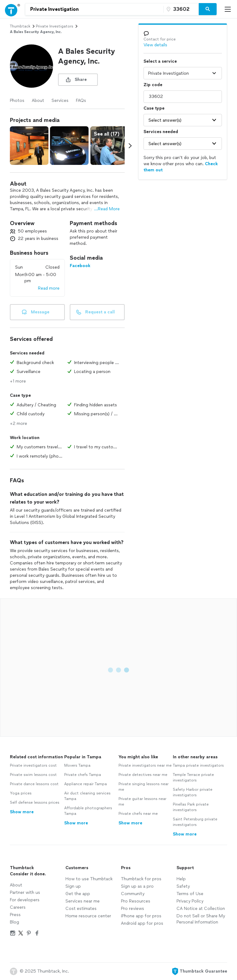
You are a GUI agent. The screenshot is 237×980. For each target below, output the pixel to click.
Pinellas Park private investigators (191, 807)
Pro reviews (133, 909)
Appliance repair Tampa (85, 784)
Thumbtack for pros (141, 879)
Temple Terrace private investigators (193, 777)
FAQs (81, 101)
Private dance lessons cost (34, 784)
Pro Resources (136, 901)
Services (60, 101)
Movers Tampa (77, 765)
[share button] (78, 80)
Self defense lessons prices (35, 802)
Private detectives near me (143, 775)
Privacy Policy (190, 901)
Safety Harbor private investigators (193, 792)
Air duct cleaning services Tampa (87, 796)
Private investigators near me (145, 765)
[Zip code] (180, 9)
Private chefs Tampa (83, 775)
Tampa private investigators (198, 765)
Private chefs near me (138, 814)
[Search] (208, 9)
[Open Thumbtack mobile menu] (229, 9)
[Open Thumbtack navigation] (12, 9)
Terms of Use (190, 894)
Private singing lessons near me (143, 787)
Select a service (160, 61)
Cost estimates (81, 909)
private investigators (54, 26)
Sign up (73, 886)
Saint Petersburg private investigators (195, 822)
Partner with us (25, 892)
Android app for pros (142, 923)
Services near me (83, 901)
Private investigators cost (33, 765)
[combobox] (94, 9)
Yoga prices (21, 793)
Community (133, 894)
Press (15, 915)
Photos (17, 101)
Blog (15, 922)
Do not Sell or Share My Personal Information (201, 919)
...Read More (107, 209)
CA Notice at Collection (201, 909)
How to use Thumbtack (89, 879)
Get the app (78, 894)
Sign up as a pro (137, 886)
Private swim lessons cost (33, 775)
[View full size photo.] (29, 146)
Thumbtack (20, 26)
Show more (22, 812)
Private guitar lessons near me (142, 802)
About (38, 101)
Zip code (153, 85)
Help (181, 879)
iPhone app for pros (141, 916)
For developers (25, 900)
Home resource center (88, 916)
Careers (18, 907)
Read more (49, 288)
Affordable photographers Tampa (88, 811)
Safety (183, 886)
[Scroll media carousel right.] (130, 146)
